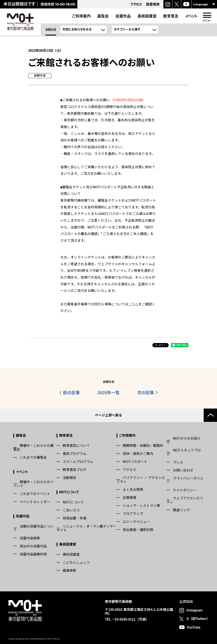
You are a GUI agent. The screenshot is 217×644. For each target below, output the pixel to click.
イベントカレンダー (35, 502)
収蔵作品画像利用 (33, 554)
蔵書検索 (70, 570)
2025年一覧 (108, 393)
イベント (191, 16)
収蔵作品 (123, 16)
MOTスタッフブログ (184, 452)
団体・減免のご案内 (138, 453)
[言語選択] (204, 4)
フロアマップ (133, 513)
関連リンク (181, 510)
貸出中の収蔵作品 (33, 546)
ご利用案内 (81, 16)
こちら (133, 304)
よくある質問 (133, 489)
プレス (178, 462)
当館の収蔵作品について (33, 528)
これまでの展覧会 (33, 457)
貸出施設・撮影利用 (138, 530)
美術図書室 (147, 16)
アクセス (129, 470)
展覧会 (103, 16)
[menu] (207, 15)
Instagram (195, 610)
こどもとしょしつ (76, 562)
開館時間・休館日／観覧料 (143, 445)
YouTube (193, 627)
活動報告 (70, 478)
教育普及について (76, 445)
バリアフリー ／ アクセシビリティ (141, 479)
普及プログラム (75, 453)
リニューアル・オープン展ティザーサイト (87, 528)
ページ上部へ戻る (108, 415)
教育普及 (171, 16)
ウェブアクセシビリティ (185, 500)
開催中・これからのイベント (33, 484)
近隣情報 (129, 497)
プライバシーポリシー (185, 480)
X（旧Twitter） (198, 619)
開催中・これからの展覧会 (33, 447)
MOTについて (69, 492)
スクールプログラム (78, 461)
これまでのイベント (35, 494)
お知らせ (51, 29)
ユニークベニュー (136, 522)
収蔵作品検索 (30, 538)
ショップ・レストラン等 (141, 505)
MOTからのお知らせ (184, 440)
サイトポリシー (185, 490)
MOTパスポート (135, 461)
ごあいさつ (71, 510)
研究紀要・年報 (75, 518)
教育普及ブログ (75, 470)
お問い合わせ (183, 470)
